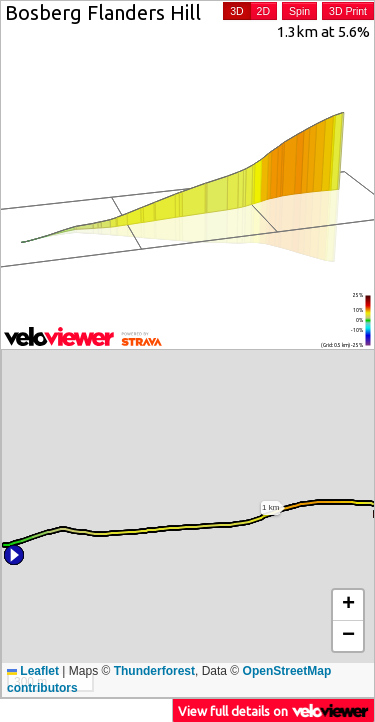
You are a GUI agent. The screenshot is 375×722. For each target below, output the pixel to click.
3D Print (348, 11)
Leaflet (33, 671)
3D (236, 11)
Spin (299, 11)
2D (263, 11)
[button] (14, 555)
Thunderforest (154, 671)
